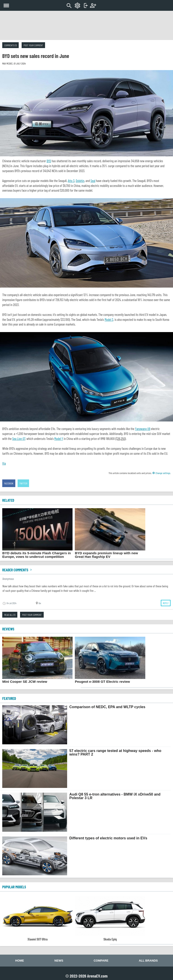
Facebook (9, 483)
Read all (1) (10, 615)
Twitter (23, 483)
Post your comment (33, 45)
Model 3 (109, 319)
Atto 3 (71, 181)
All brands (148, 961)
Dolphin (80, 181)
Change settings (161, 473)
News (59, 961)
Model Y (59, 439)
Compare (101, 961)
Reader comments (18, 570)
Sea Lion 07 (19, 439)
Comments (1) (10, 45)
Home (20, 961)
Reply (166, 603)
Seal (93, 181)
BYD (49, 161)
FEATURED (9, 698)
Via (4, 463)
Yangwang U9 (143, 429)
